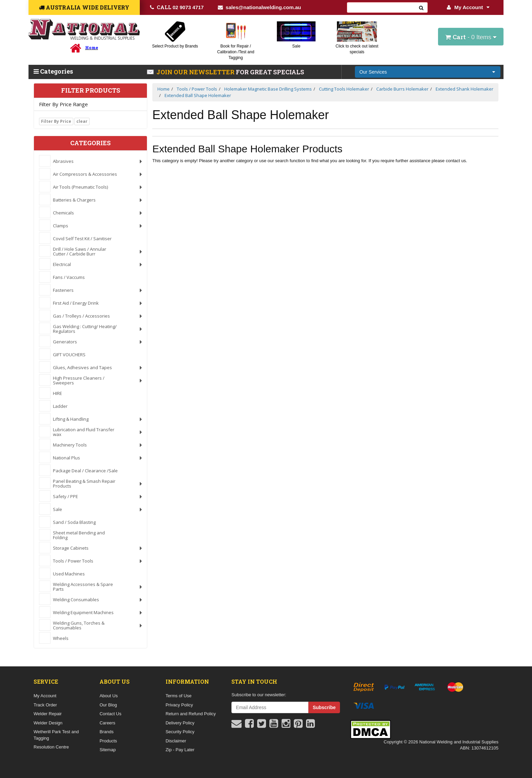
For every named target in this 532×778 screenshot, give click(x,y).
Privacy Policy (179, 705)
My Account (468, 7)
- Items (471, 37)
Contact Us (110, 714)
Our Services (373, 72)
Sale (296, 46)
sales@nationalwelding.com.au (259, 7)
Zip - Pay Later (180, 750)
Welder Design (48, 723)
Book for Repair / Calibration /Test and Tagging (236, 52)
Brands (106, 732)
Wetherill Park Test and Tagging (56, 735)
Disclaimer (176, 741)
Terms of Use (179, 696)
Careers (107, 723)
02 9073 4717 (177, 7)
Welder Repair (48, 714)
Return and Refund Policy (191, 714)
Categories (53, 71)
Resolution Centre (51, 747)
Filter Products (91, 91)
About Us (108, 696)
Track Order (45, 705)
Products (108, 741)
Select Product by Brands (175, 46)
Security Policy (180, 732)
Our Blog (108, 705)
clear (82, 121)
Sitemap (108, 750)
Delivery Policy (180, 723)
